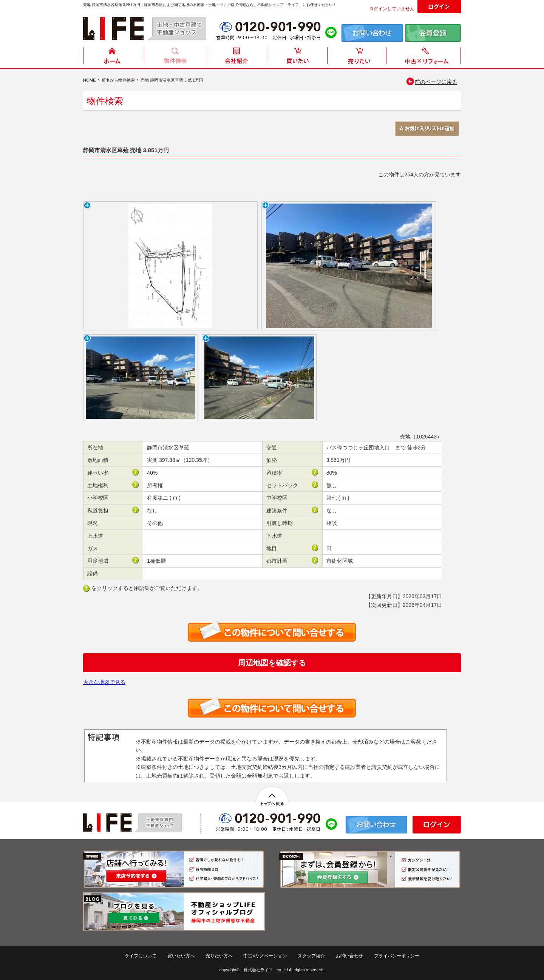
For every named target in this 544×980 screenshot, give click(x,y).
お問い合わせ (349, 956)
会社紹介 (236, 58)
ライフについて (141, 956)
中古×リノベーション (265, 956)
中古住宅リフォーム (425, 58)
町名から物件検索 (118, 80)
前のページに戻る (431, 82)
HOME (114, 58)
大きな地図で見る (104, 682)
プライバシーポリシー (397, 956)
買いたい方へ (181, 956)
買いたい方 (297, 58)
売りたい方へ (219, 956)
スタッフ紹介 (311, 956)
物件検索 (175, 58)
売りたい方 (359, 58)
